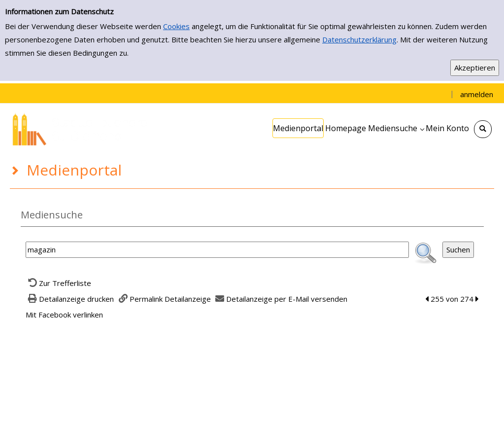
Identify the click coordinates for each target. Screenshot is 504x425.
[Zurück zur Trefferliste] (59, 283)
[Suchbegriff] (217, 250)
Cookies (176, 26)
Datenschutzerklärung (359, 39)
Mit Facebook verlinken (64, 315)
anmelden (477, 94)
